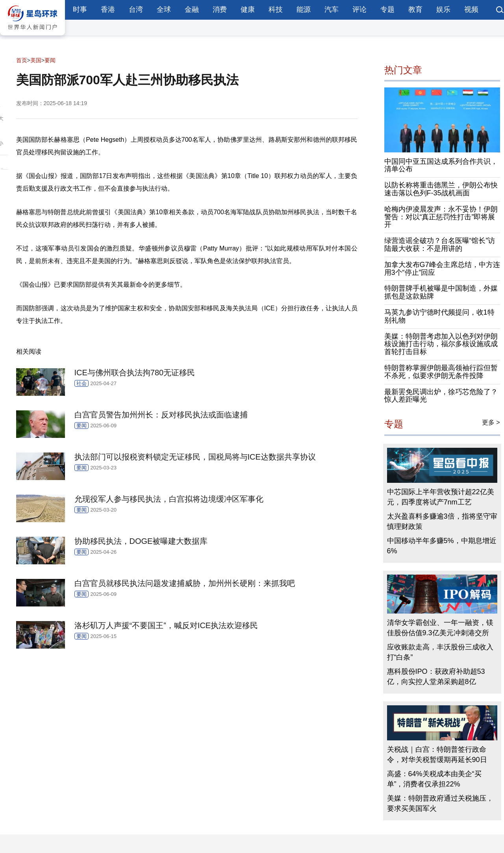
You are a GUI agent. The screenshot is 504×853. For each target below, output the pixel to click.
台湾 (136, 9)
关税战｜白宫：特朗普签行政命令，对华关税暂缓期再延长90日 (437, 755)
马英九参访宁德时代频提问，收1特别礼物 (439, 316)
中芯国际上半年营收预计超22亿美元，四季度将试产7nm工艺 (441, 497)
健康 (248, 9)
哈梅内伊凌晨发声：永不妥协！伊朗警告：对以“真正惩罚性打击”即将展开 (441, 217)
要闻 (50, 60)
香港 (108, 9)
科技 (276, 9)
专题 (387, 9)
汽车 (332, 9)
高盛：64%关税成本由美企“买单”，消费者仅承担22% (434, 779)
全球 (164, 9)
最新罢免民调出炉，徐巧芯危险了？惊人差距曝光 (441, 396)
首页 (22, 60)
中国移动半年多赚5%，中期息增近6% (442, 546)
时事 (80, 9)
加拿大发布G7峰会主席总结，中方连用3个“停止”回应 (442, 269)
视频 (471, 9)
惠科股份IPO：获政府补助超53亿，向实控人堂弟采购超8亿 (436, 677)
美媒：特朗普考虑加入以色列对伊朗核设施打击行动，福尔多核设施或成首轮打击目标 (441, 344)
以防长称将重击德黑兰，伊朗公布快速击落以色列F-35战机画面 (441, 189)
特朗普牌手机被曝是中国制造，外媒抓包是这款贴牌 (441, 292)
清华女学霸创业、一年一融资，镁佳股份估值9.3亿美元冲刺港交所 (440, 628)
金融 (192, 9)
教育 (415, 9)
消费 (220, 9)
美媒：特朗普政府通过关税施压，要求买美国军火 (440, 803)
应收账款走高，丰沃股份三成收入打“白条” (440, 652)
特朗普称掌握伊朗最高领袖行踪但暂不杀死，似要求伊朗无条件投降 (441, 372)
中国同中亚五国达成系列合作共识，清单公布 (441, 165)
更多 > (491, 422)
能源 (304, 9)
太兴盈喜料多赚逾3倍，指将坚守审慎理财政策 (442, 521)
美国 (36, 60)
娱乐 (443, 9)
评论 (359, 9)
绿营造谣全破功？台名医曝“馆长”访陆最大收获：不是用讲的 (440, 245)
